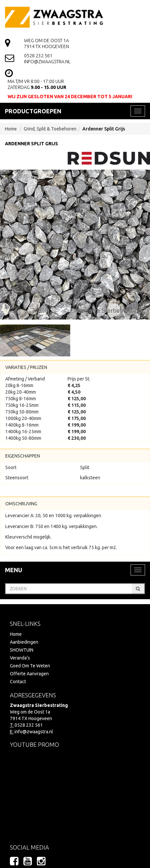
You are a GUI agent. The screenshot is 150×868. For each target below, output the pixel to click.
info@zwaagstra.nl (47, 62)
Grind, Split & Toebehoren (50, 129)
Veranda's (20, 658)
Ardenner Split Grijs (104, 129)
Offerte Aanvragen (29, 674)
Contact (18, 682)
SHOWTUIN (22, 650)
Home (11, 129)
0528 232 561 (38, 56)
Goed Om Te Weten (30, 666)
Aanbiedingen (24, 642)
